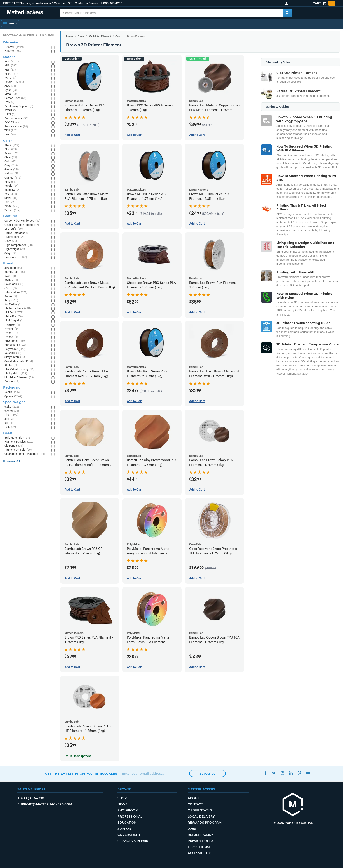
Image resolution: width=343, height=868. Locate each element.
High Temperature (19, 245)
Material (10, 57)
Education (127, 823)
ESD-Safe (14, 229)
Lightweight (15, 249)
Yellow (12, 210)
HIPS (10, 114)
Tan (10, 202)
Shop (122, 798)
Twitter (274, 773)
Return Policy (200, 835)
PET (10, 70)
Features (10, 216)
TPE (10, 135)
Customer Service (87, 3)
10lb (10, 427)
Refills (12, 392)
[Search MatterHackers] (287, 13)
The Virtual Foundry (19, 369)
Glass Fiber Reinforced (22, 225)
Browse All (12, 461)
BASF (10, 276)
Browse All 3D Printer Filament (29, 35)
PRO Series (15, 341)
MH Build (14, 313)
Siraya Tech (15, 357)
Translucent (16, 257)
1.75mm (14, 47)
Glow (11, 241)
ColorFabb (14, 284)
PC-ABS (12, 122)
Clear (11, 157)
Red (11, 194)
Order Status (200, 810)
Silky (10, 253)
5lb (9, 423)
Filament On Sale (18, 450)
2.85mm (13, 51)
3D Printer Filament (100, 36)
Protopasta (15, 345)
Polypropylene (16, 127)
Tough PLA (14, 82)
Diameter (11, 42)
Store (81, 36)
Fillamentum (16, 292)
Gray (11, 166)
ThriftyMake (16, 373)
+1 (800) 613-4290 (111, 3)
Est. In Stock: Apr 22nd (78, 756)
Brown (11, 154)
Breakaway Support (19, 106)
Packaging (12, 387)
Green (12, 170)
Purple (11, 186)
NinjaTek (13, 325)
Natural (12, 174)
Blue (11, 149)
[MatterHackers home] (293, 805)
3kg (10, 419)
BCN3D (11, 280)
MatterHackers (18, 308)
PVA (9, 102)
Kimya (11, 300)
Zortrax (12, 381)
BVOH (10, 110)
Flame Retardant (17, 233)
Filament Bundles (19, 442)
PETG (12, 74)
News (122, 804)
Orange (13, 178)
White (12, 206)
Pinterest (299, 773)
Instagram (282, 773)
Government (129, 835)
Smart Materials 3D (19, 361)
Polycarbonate (16, 119)
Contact (195, 804)
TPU (11, 131)
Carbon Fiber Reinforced (22, 221)
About (193, 798)
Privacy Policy (201, 841)
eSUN (11, 288)
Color (119, 36)
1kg (11, 415)
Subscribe (207, 774)
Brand (8, 263)
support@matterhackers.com (45, 804)
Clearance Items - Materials (25, 454)
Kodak (11, 296)
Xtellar (11, 365)
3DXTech (13, 268)
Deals (8, 433)
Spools (13, 396)
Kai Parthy (13, 305)
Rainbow (13, 190)
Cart (324, 3)
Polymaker (15, 349)
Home (70, 36)
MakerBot (14, 317)
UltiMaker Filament (19, 378)
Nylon (11, 90)
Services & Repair (133, 841)
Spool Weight (14, 402)
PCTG (10, 78)
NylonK (11, 333)
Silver (11, 198)
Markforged (14, 321)
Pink (10, 182)
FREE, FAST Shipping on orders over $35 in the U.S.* (37, 3)
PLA (12, 62)
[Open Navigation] (10, 24)
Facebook (265, 773)
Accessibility (199, 853)
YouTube (308, 773)
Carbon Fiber (15, 98)
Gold (10, 162)
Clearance (14, 446)
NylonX (11, 337)
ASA (10, 86)
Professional (130, 816)
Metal (11, 94)
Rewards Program (205, 823)
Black (12, 145)
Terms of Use (199, 847)
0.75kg (12, 411)
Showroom (128, 810)
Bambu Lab (15, 272)
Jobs (192, 829)
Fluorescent (15, 237)
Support (125, 829)
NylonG (12, 329)
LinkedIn (291, 773)
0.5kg (12, 407)
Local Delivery (201, 816)
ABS (11, 66)
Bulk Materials (17, 438)
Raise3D (13, 353)
